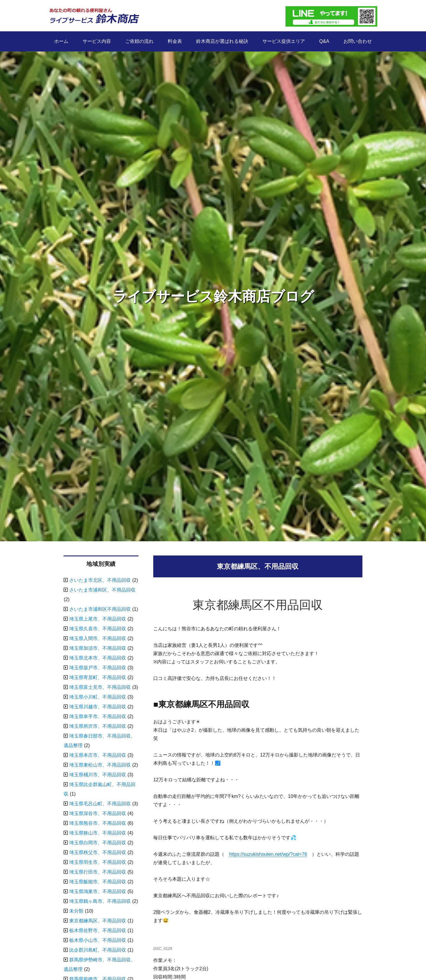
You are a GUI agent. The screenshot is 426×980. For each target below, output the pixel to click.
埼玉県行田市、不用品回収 (98, 872)
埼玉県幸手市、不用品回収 (98, 716)
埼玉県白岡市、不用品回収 (98, 843)
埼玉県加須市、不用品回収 (98, 648)
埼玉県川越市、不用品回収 (98, 707)
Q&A (324, 41)
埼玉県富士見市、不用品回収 (100, 687)
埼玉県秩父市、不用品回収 (98, 852)
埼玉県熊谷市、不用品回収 (98, 823)
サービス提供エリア (284, 41)
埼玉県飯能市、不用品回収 (98, 882)
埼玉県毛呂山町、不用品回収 (100, 804)
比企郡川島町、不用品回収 (98, 950)
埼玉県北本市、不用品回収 (98, 658)
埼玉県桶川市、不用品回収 (98, 775)
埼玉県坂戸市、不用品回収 (98, 668)
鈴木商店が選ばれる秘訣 (222, 41)
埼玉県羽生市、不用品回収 (98, 862)
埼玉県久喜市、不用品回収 (98, 629)
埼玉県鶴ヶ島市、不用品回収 (100, 901)
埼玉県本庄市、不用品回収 (98, 755)
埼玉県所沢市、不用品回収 (98, 726)
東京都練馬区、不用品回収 (98, 921)
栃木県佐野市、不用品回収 (98, 930)
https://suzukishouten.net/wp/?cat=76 (268, 854)
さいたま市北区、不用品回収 (100, 580)
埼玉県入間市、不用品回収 (98, 638)
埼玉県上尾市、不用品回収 (98, 619)
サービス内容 (97, 41)
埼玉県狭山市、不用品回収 (98, 833)
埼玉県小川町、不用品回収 (98, 697)
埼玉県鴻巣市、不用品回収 (98, 891)
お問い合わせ (358, 41)
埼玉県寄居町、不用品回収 (98, 677)
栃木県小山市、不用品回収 (98, 940)
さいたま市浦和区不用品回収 (100, 609)
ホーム (61, 41)
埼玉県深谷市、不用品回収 (98, 813)
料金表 (175, 41)
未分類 (76, 911)
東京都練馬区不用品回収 (258, 605)
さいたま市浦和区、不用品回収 (102, 590)
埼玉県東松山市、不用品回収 (100, 765)
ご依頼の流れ (139, 41)
